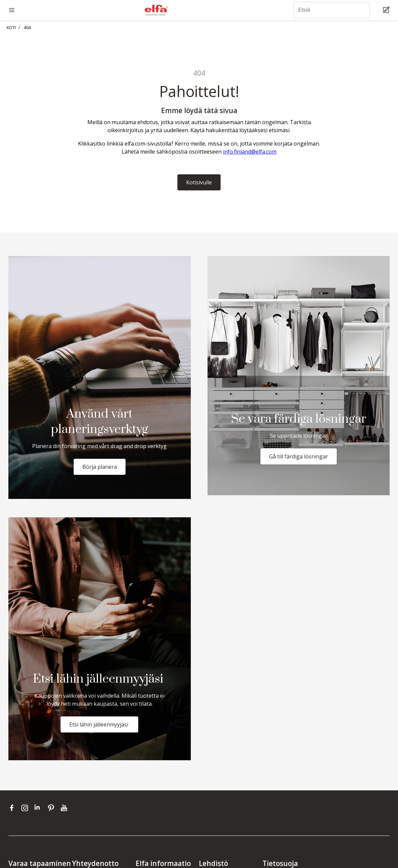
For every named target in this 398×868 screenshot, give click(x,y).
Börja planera (100, 467)
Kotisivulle (199, 182)
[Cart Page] (387, 10)
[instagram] (26, 808)
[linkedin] (39, 808)
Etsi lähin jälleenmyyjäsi (99, 724)
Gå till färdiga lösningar (299, 456)
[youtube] (65, 808)
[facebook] (13, 808)
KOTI (11, 27)
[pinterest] (52, 808)
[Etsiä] (332, 10)
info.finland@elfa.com (250, 152)
